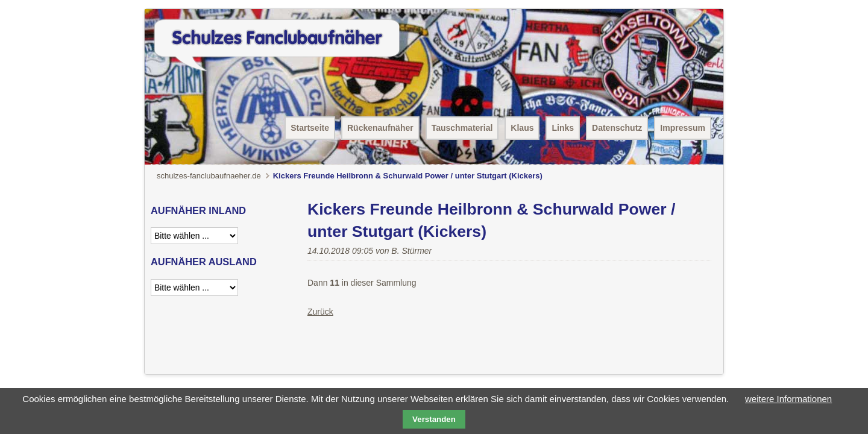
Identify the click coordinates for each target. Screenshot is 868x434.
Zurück (320, 312)
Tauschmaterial (462, 128)
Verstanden (434, 419)
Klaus (522, 128)
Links (563, 128)
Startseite (310, 128)
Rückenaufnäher (380, 128)
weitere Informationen (788, 399)
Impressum (683, 128)
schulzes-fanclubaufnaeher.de (209, 176)
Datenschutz (617, 128)
